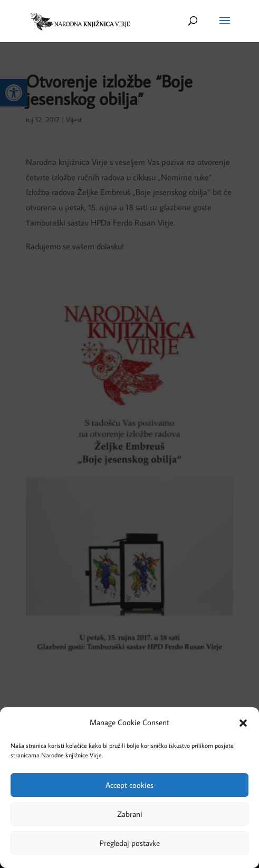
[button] (243, 723)
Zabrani (130, 814)
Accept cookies (129, 785)
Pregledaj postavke (130, 843)
